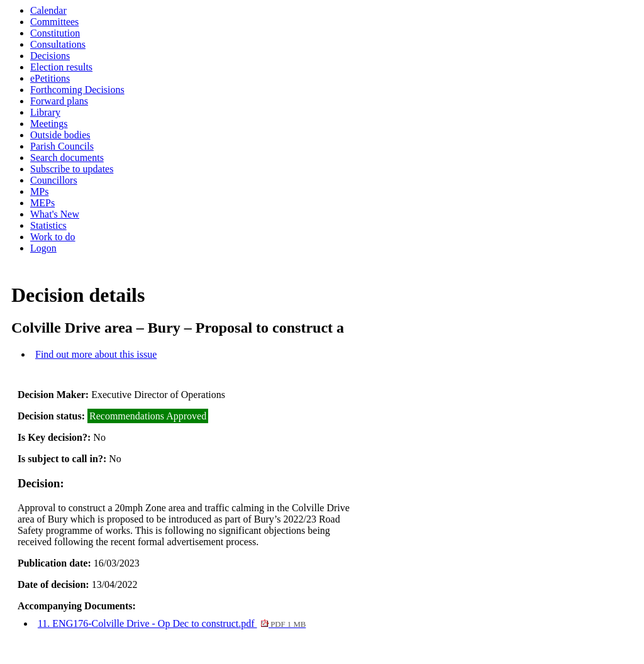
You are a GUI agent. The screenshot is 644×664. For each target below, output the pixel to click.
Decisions (50, 56)
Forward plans (59, 101)
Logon (43, 248)
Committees (54, 22)
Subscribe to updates (72, 169)
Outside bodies (60, 135)
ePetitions (50, 78)
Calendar (48, 10)
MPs (39, 191)
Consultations (58, 44)
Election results (61, 67)
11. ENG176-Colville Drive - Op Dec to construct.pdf (172, 623)
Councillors (54, 180)
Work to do (53, 237)
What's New (55, 214)
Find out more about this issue (96, 354)
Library (45, 112)
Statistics (48, 225)
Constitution (55, 33)
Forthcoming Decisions (77, 90)
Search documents (67, 158)
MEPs (42, 203)
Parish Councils (62, 146)
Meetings (49, 124)
